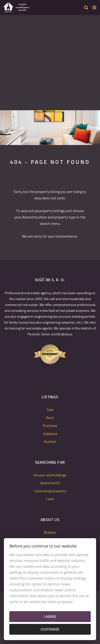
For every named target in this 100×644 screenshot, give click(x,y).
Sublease (50, 434)
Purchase (50, 426)
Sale (50, 410)
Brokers (50, 532)
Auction (50, 442)
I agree (50, 616)
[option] (50, 128)
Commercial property (50, 491)
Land (50, 499)
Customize (50, 629)
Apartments (50, 483)
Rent (50, 418)
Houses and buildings (50, 475)
